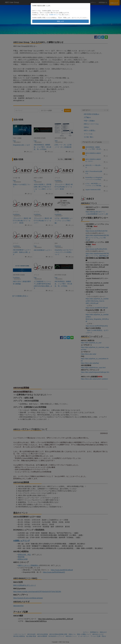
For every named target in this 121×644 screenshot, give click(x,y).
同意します (60, 21)
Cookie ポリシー (54, 15)
